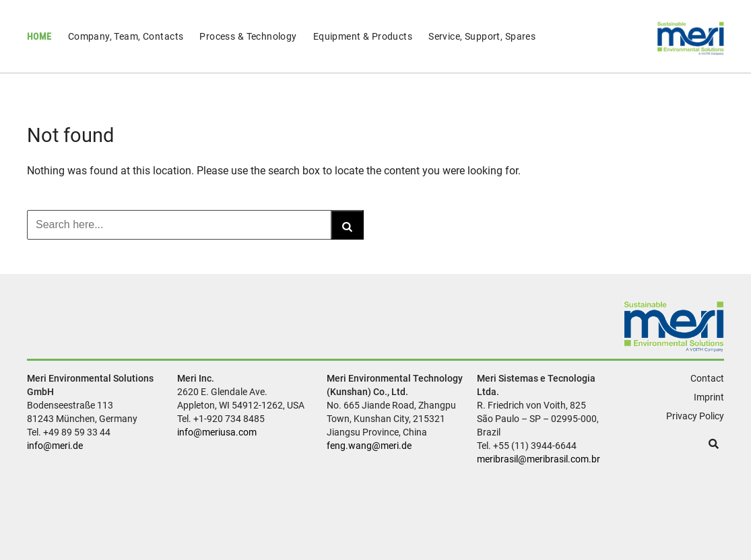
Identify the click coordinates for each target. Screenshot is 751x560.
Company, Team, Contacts (126, 36)
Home (39, 36)
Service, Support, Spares (482, 36)
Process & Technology (248, 36)
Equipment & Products (363, 36)
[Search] (347, 225)
